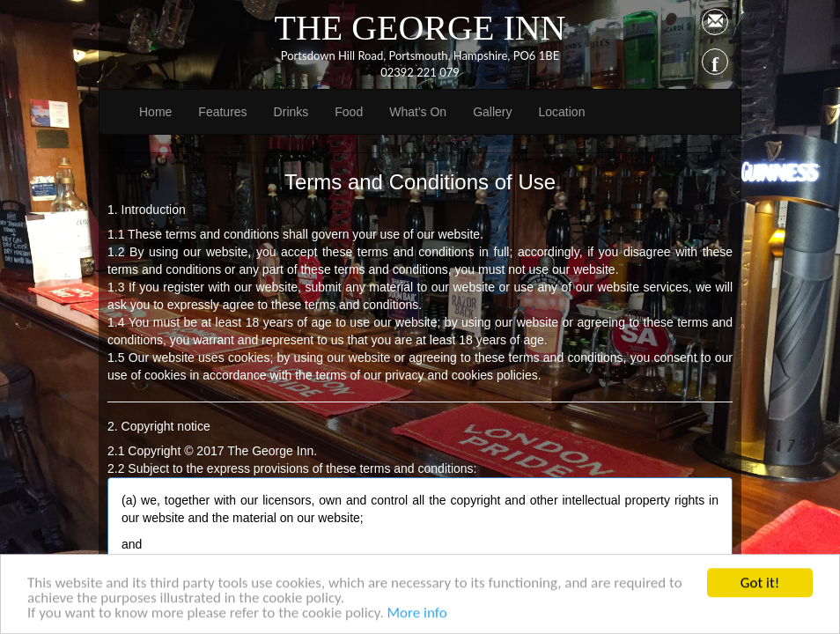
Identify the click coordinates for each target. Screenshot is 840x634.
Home (155, 112)
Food (349, 112)
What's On (418, 112)
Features (222, 112)
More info (417, 616)
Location (561, 112)
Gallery (492, 112)
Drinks (291, 112)
